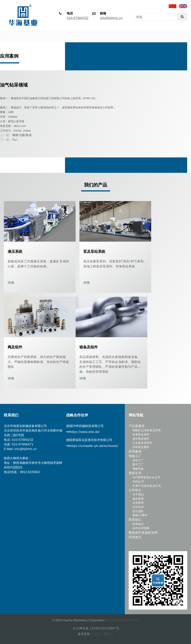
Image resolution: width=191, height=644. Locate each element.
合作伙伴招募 (141, 528)
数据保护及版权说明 (143, 533)
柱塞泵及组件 (141, 434)
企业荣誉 (138, 503)
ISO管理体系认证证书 (146, 477)
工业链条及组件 (142, 443)
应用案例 (135, 451)
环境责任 (135, 537)
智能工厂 (135, 456)
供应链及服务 (141, 447)
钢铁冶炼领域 (22, 135)
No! (15, 140)
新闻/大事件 (140, 515)
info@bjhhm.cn (111, 18)
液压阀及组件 (141, 439)
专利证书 (138, 482)
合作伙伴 (138, 507)
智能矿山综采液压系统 (147, 430)
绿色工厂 (138, 460)
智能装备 (138, 469)
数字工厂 (138, 464)
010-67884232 (78, 18)
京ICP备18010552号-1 (122, 620)
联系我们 (135, 520)
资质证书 (135, 473)
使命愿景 (138, 499)
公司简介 (135, 490)
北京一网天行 (103, 634)
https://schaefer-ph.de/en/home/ (92, 446)
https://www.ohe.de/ (83, 432)
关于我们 (138, 494)
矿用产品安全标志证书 (147, 486)
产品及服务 (137, 426)
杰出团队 (138, 511)
